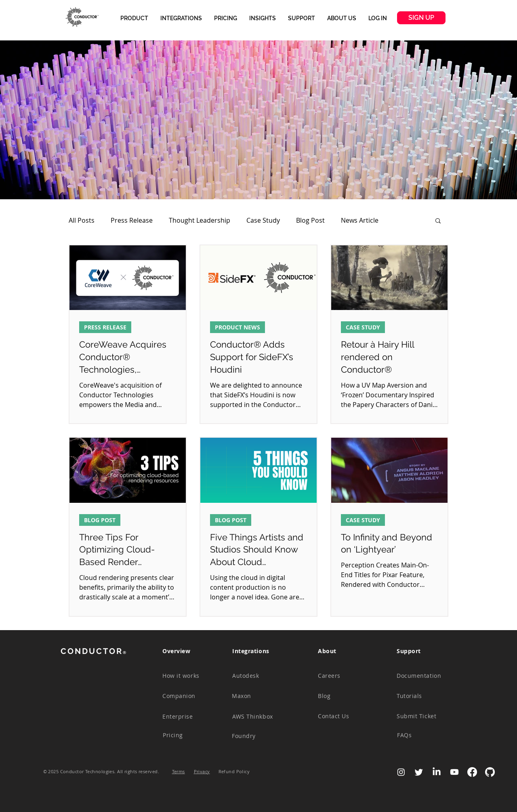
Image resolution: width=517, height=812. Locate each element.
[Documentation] (420, 676)
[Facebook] (472, 772)
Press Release (132, 220)
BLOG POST (100, 520)
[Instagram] (401, 772)
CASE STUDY (363, 327)
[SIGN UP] (421, 18)
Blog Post (310, 220)
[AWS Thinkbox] (256, 717)
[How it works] (186, 676)
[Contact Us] (341, 716)
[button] (134, 18)
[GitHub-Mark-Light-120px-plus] (490, 772)
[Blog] (341, 696)
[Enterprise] (186, 717)
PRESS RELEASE (105, 327)
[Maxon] (255, 696)
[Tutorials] (420, 696)
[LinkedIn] (437, 772)
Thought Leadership (200, 220)
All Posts (82, 220)
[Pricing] (186, 735)
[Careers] (341, 676)
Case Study (263, 220)
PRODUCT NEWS (237, 327)
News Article (360, 220)
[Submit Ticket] (420, 716)
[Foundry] (255, 736)
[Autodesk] (256, 676)
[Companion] (186, 696)
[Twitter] (419, 772)
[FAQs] (420, 735)
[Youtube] (454, 772)
